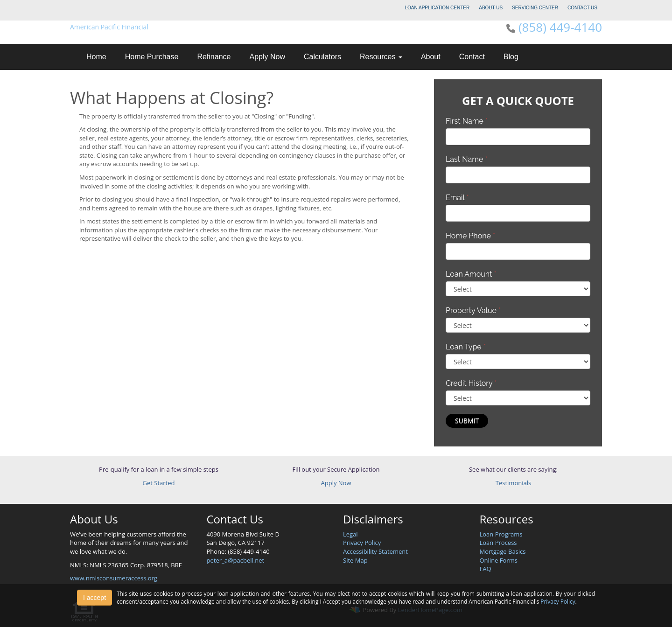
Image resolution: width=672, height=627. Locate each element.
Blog (511, 57)
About (431, 57)
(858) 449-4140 (560, 27)
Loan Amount (471, 274)
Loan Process (498, 543)
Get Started (159, 483)
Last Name (467, 159)
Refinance (214, 57)
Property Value (473, 310)
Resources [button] (381, 57)
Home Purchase (152, 57)
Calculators (322, 57)
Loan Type (466, 347)
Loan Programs (501, 534)
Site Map (355, 560)
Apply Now (267, 57)
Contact (472, 57)
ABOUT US (491, 8)
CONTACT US (582, 8)
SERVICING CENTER (535, 8)
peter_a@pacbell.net (236, 560)
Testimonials (513, 483)
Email (457, 198)
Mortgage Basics (503, 551)
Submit (467, 421)
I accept (94, 598)
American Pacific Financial (109, 27)
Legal (350, 534)
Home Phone (470, 236)
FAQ (486, 569)
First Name (467, 121)
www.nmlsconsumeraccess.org (114, 578)
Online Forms (499, 560)
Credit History (471, 383)
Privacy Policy (362, 543)
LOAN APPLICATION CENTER (437, 8)
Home (96, 57)
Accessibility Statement (375, 551)
